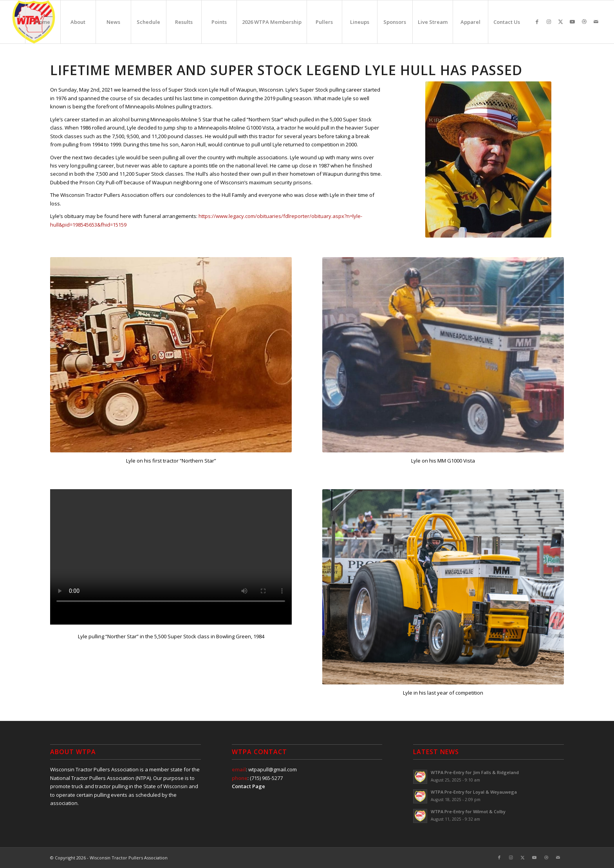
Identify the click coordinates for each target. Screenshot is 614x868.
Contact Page (248, 786)
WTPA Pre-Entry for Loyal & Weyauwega (474, 792)
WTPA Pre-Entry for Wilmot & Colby (468, 811)
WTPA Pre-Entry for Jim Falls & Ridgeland (475, 772)
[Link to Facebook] (537, 22)
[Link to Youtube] (572, 22)
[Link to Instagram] (549, 22)
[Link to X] (561, 22)
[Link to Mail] (596, 22)
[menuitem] (43, 22)
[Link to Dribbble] (584, 22)
